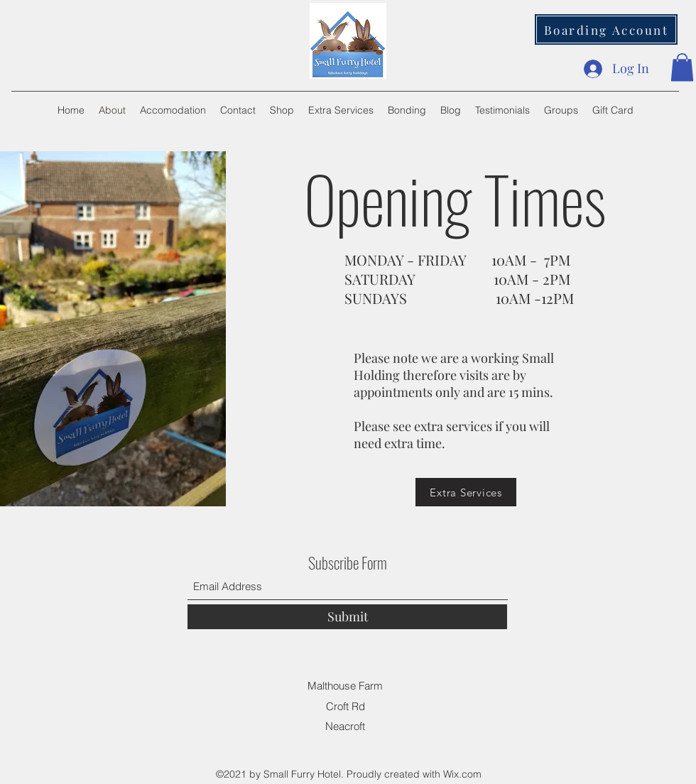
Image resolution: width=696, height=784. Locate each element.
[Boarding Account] (606, 29)
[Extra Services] (466, 492)
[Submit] (347, 617)
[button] (682, 67)
